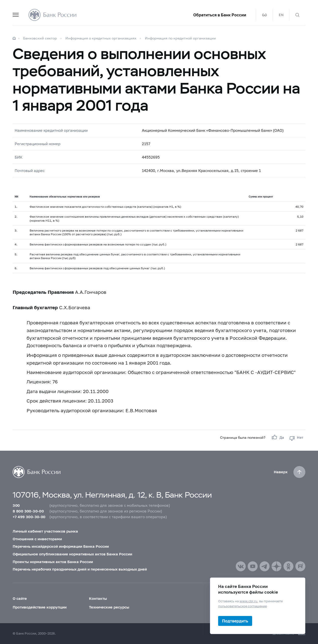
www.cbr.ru (248, 601)
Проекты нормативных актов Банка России (53, 562)
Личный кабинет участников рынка (45, 531)
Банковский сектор (40, 38)
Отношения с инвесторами (37, 539)
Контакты (98, 598)
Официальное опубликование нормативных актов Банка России (72, 554)
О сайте (20, 598)
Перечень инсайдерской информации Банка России (61, 546)
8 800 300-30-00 (28, 511)
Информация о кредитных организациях (101, 38)
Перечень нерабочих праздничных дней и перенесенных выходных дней (80, 569)
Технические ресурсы (109, 607)
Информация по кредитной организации (180, 38)
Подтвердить (235, 621)
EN (281, 15)
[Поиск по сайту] (297, 15)
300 (16, 505)
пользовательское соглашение (242, 606)
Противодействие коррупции (40, 607)
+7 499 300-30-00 (29, 517)
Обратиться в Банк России (220, 15)
